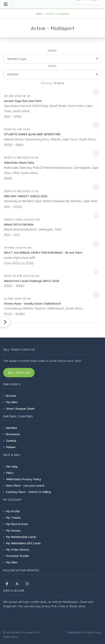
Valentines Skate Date (19, 162)
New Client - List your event (25, 485)
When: (53, 66)
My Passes (13, 530)
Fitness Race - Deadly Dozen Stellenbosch (32, 303)
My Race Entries (17, 524)
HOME (39, 14)
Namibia (11, 428)
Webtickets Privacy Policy (24, 479)
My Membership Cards (21, 537)
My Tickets (13, 518)
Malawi (11, 447)
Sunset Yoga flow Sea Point (23, 101)
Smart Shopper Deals (20, 408)
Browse (11, 396)
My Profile (13, 511)
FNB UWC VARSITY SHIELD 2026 (26, 196)
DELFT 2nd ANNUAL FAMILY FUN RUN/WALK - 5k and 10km (43, 252)
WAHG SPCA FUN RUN (19, 224)
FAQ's (10, 473)
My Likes (12, 402)
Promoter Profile (17, 556)
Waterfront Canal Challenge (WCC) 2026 (32, 281)
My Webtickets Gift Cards (23, 543)
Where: (52, 50)
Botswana (13, 434)
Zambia (11, 441)
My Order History (18, 549)
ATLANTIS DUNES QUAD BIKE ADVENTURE (32, 134)
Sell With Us (19, 373)
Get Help (12, 466)
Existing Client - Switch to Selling (28, 492)
